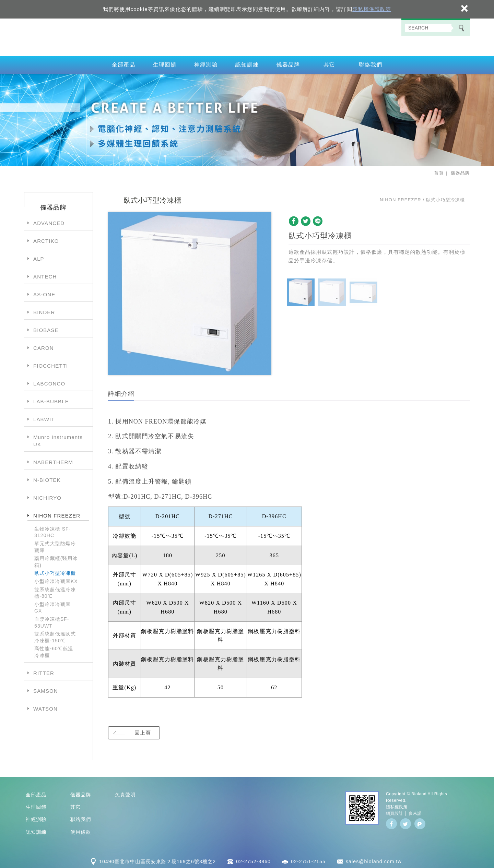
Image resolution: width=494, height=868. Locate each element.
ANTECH (45, 275)
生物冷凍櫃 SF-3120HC (53, 531)
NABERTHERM (53, 460)
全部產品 (124, 63)
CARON (44, 346)
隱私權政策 (397, 805)
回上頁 (142, 731)
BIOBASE (46, 328)
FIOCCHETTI (51, 364)
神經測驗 (206, 63)
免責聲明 (125, 793)
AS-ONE (44, 293)
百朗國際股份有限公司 (247, 36)
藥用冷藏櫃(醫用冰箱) (56, 560)
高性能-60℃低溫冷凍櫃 (54, 650)
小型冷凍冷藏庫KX (56, 580)
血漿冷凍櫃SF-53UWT (52, 621)
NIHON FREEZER (57, 514)
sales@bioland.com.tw (374, 860)
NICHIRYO (47, 496)
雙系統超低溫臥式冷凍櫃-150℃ (55, 635)
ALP (39, 257)
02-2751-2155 (308, 860)
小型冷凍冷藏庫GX (52, 606)
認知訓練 (247, 63)
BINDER (44, 311)
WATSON (45, 707)
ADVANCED (49, 221)
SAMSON (46, 689)
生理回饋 (165, 63)
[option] (190, 292)
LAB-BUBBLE (51, 400)
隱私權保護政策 (372, 9)
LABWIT (44, 418)
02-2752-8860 (253, 860)
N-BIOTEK (47, 478)
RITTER (44, 671)
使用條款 (81, 830)
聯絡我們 (371, 63)
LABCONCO (49, 382)
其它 (329, 63)
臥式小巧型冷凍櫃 (55, 571)
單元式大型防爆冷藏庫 (55, 545)
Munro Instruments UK (58, 439)
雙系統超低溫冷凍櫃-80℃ (55, 591)
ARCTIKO (46, 239)
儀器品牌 (288, 63)
